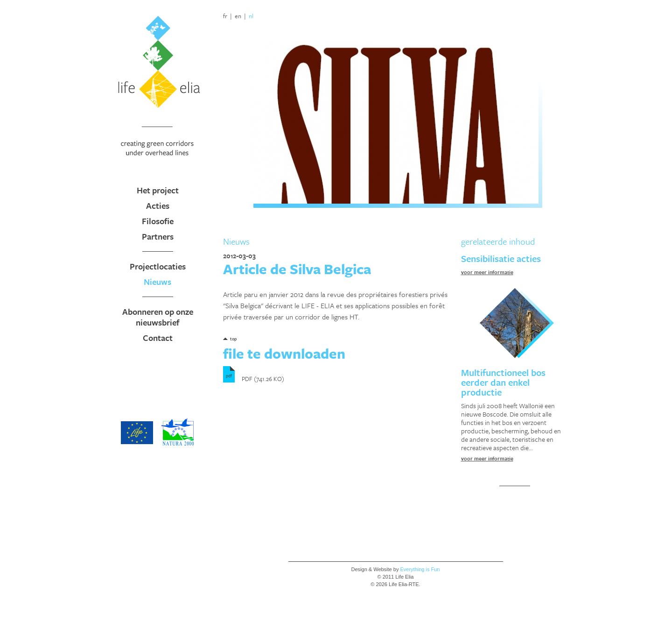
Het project (158, 190)
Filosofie (158, 221)
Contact (158, 338)
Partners (158, 236)
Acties (158, 205)
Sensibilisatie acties (501, 258)
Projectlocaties (158, 266)
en (238, 16)
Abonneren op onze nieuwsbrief (158, 317)
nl (251, 16)
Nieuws (157, 282)
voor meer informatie (487, 272)
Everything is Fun (420, 569)
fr (225, 16)
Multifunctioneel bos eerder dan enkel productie (503, 382)
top (233, 339)
